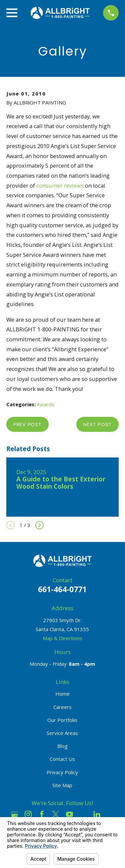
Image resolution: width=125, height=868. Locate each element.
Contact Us (62, 759)
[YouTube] (69, 814)
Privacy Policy (62, 772)
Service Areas (62, 733)
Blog (62, 746)
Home (62, 694)
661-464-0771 (62, 589)
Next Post (97, 424)
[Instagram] (28, 814)
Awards (46, 404)
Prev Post (27, 424)
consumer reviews (60, 185)
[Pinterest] (110, 814)
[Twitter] (55, 814)
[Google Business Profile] (14, 814)
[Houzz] (83, 814)
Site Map (62, 785)
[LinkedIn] (97, 814)
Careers (62, 707)
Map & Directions (62, 638)
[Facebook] (42, 814)
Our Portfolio (62, 720)
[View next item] (39, 525)
